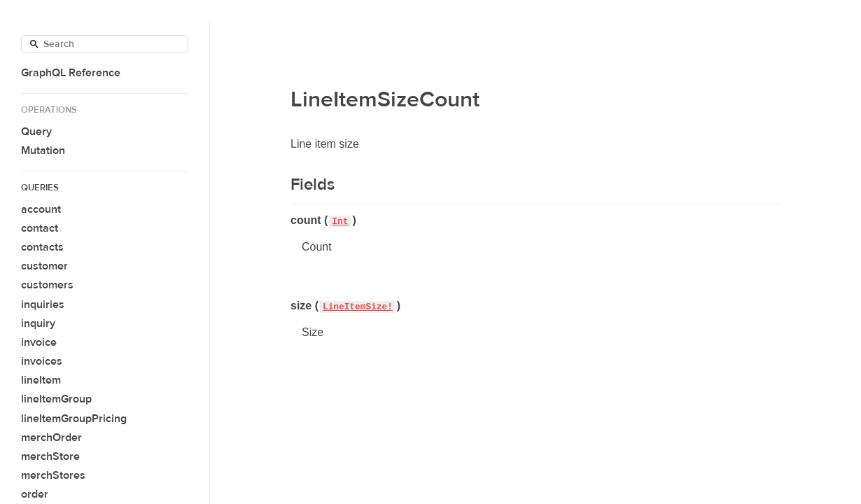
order (35, 494)
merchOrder (51, 437)
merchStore (50, 456)
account (41, 209)
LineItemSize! (358, 307)
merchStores (53, 475)
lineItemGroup (56, 399)
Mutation (43, 150)
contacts (42, 247)
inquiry (38, 323)
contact (40, 228)
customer (44, 266)
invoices (42, 361)
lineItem (41, 380)
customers (47, 285)
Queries (40, 188)
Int (340, 222)
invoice (39, 342)
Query (36, 132)
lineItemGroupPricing (74, 419)
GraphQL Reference (71, 73)
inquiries (43, 304)
